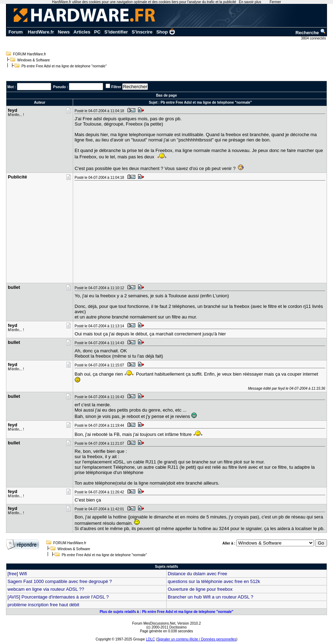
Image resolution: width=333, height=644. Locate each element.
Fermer (275, 2)
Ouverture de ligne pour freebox (200, 589)
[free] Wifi (17, 574)
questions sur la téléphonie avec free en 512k (214, 581)
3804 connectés (314, 38)
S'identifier (116, 32)
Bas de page (166, 95)
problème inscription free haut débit (43, 605)
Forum (16, 32)
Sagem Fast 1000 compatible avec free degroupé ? (60, 581)
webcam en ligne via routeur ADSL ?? (46, 589)
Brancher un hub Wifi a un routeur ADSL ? (210, 597)
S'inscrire (142, 32)
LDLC (150, 639)
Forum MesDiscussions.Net (154, 623)
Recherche (311, 33)
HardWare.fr (41, 32)
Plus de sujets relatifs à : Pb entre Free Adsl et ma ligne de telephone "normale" (166, 612)
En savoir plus (250, 2)
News (64, 32)
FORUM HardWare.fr (30, 54)
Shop (166, 32)
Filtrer (116, 87)
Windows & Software (34, 60)
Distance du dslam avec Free (197, 574)
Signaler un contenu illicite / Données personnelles (197, 639)
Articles (82, 32)
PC (97, 32)
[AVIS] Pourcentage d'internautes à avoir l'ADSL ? (58, 597)
